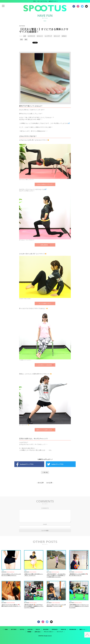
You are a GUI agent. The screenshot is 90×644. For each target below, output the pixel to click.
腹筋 (26, 39)
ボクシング (57, 36)
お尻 (25, 36)
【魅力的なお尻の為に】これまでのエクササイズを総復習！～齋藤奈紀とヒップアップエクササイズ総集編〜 (34, 606)
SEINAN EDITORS (11, 603)
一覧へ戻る (45, 472)
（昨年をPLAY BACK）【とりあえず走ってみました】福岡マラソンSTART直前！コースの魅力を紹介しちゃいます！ (56, 575)
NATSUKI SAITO (33, 603)
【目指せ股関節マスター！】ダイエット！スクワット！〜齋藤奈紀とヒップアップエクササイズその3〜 (79, 606)
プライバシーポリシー (49, 632)
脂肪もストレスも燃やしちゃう (45, 430)
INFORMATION (73, 629)
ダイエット (40, 36)
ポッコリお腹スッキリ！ (45, 303)
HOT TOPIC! (14, 629)
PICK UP (38, 629)
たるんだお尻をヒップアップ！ (45, 184)
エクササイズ (31, 36)
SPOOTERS (46, 629)
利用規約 (29, 632)
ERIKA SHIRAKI (33, 572)
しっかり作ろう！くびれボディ (45, 365)
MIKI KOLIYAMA (55, 572)
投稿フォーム (82, 629)
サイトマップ (60, 632)
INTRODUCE (55, 629)
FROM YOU (63, 629)
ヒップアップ (48, 36)
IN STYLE (22, 629)
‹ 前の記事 (40, 483)
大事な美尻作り (45, 245)
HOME (6, 629)
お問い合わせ (37, 632)
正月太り (64, 36)
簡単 (21, 39)
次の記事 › (50, 483)
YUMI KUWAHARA (78, 572)
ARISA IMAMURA (10, 572)
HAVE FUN (30, 629)
